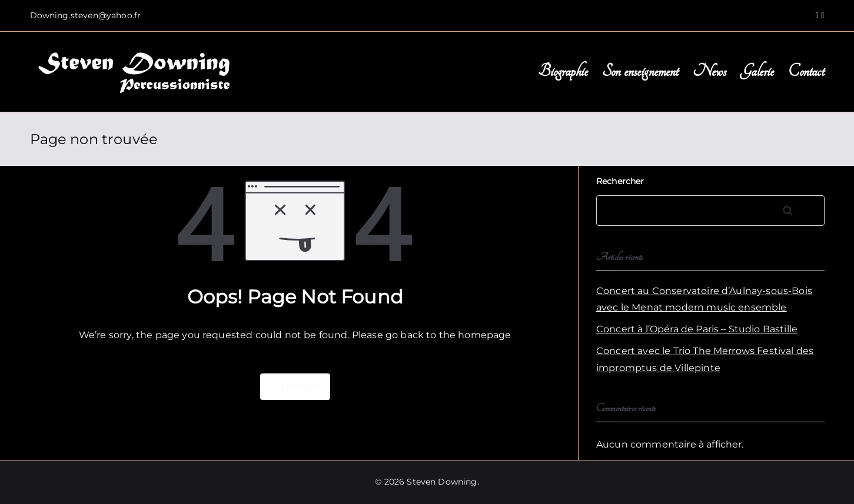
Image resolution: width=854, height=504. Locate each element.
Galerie (757, 71)
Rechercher (620, 181)
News (710, 71)
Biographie (563, 71)
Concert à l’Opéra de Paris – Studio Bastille (697, 329)
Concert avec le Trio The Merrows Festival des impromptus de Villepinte (705, 359)
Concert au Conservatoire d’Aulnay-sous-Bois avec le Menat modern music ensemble (704, 299)
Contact (806, 71)
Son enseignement (640, 71)
